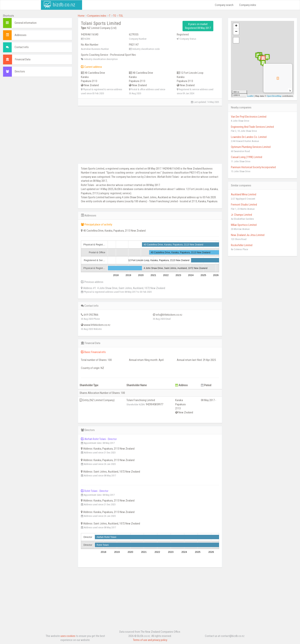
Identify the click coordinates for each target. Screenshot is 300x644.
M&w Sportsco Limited (244, 225)
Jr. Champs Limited (241, 215)
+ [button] (236, 26)
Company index (248, 5)
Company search (224, 5)
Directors (20, 71)
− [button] (236, 32)
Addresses (20, 35)
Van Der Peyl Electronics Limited (249, 117)
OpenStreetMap (274, 96)
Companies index (97, 16)
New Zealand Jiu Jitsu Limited (248, 235)
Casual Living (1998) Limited (247, 157)
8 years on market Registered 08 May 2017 (198, 26)
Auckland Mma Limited (244, 194)
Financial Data (23, 59)
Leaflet (250, 96)
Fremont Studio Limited (244, 205)
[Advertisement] (37, 107)
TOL (121, 16)
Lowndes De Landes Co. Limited (249, 137)
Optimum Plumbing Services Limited (251, 147)
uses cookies (68, 636)
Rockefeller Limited (242, 245)
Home (81, 16)
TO (115, 16)
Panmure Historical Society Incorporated (253, 167)
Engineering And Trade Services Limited (252, 127)
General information (26, 23)
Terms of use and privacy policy (150, 640)
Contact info (22, 47)
